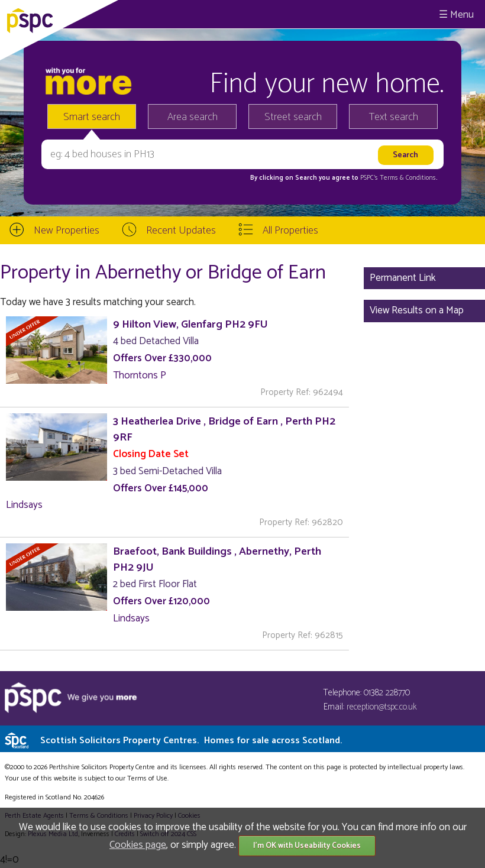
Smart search (92, 117)
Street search (293, 117)
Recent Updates (181, 231)
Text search (394, 117)
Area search (193, 117)
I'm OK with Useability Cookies (307, 846)
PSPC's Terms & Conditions (398, 178)
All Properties (290, 231)
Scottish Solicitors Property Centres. (191, 741)
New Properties (67, 231)
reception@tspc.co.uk (382, 707)
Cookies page (138, 845)
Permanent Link (403, 278)
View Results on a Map (417, 310)
